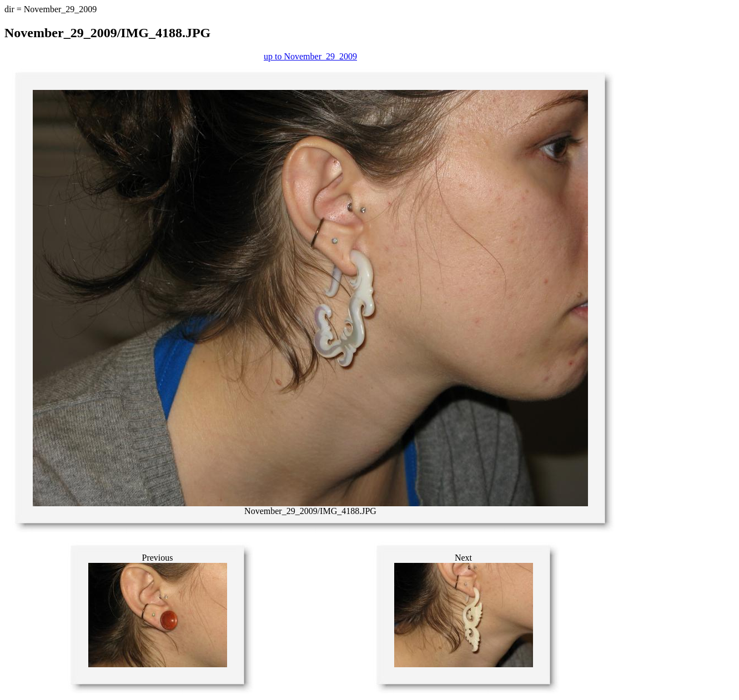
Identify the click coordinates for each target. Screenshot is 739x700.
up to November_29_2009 (310, 56)
